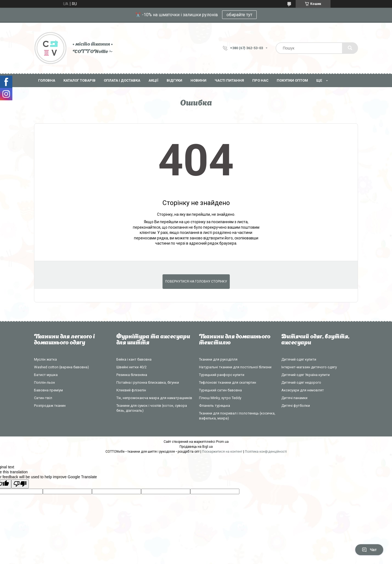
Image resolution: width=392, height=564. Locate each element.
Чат (369, 550)
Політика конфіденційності (266, 452)
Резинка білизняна (132, 375)
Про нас (260, 80)
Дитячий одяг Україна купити (306, 375)
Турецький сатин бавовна (220, 390)
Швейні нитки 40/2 (131, 367)
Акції (153, 80)
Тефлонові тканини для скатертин (228, 382)
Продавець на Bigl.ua (196, 447)
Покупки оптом (292, 80)
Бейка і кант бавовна (134, 359)
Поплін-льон (44, 382)
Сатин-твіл (43, 398)
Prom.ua (222, 442)
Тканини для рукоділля (218, 359)
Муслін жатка (45, 359)
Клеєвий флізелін (131, 390)
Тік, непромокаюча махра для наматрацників (154, 398)
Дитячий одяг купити (299, 359)
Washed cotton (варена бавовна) (61, 367)
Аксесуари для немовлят (303, 390)
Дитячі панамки (294, 398)
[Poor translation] (20, 484)
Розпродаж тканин (50, 406)
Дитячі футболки (296, 406)
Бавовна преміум (48, 390)
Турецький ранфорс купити (222, 375)
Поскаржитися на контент (222, 452)
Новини (198, 80)
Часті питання (229, 80)
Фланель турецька (215, 406)
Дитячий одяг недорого (301, 382)
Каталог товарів (79, 80)
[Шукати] (350, 48)
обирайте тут (239, 15)
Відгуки (174, 80)
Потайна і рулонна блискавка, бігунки (148, 382)
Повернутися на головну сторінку (196, 281)
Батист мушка (46, 375)
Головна (47, 80)
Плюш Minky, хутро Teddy (220, 398)
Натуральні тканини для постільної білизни (235, 367)
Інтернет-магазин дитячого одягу (309, 367)
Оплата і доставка (122, 80)
